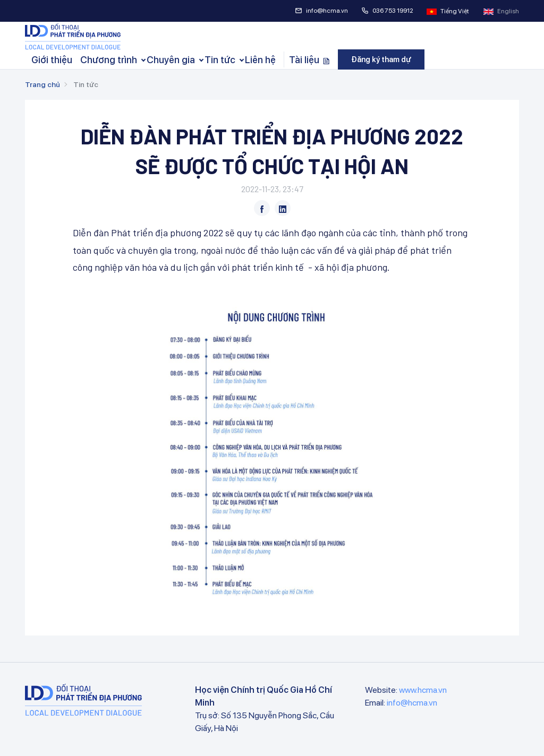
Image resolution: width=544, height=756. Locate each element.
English (501, 11)
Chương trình (109, 60)
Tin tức (220, 60)
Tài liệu (309, 60)
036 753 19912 (387, 11)
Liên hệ (260, 60)
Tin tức (86, 84)
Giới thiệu (52, 60)
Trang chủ (42, 84)
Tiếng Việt (448, 11)
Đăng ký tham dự (381, 59)
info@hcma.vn (321, 11)
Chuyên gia (171, 60)
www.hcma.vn (423, 690)
